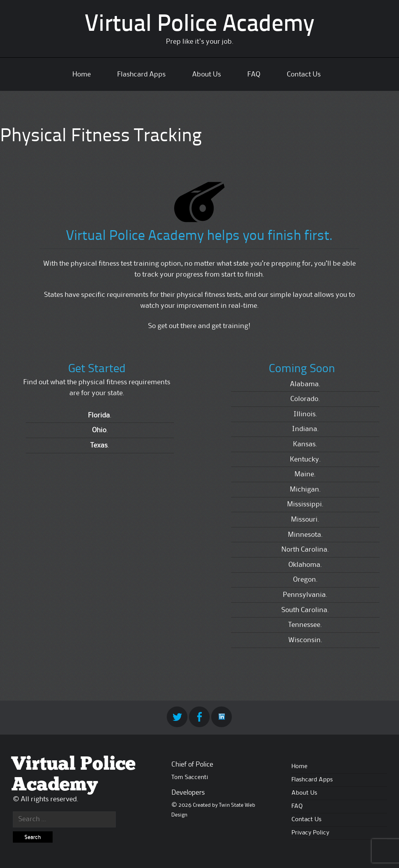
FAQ (254, 75)
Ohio (99, 430)
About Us (207, 75)
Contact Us (304, 75)
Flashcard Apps (141, 75)
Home (82, 75)
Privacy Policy (310, 833)
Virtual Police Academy (199, 25)
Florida (99, 415)
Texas (99, 446)
